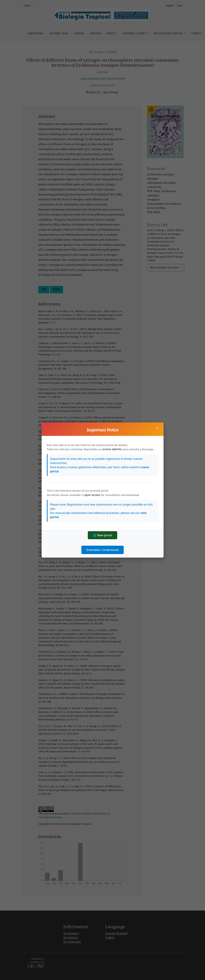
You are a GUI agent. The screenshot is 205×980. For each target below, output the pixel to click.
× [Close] (157, 428)
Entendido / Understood (103, 550)
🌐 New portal (102, 535)
